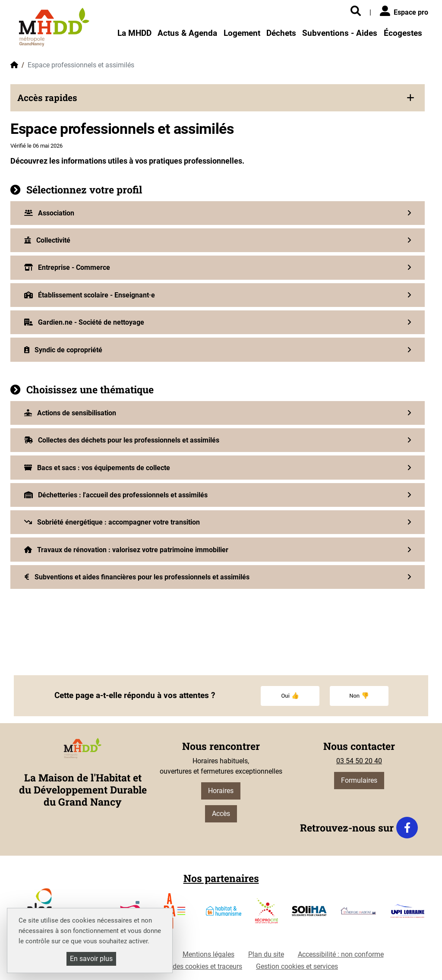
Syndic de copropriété (63, 350)
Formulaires (359, 780)
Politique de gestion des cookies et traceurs (177, 966)
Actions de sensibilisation (70, 413)
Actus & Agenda (187, 33)
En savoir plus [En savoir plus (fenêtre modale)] (91, 959)
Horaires (221, 791)
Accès (221, 814)
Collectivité (47, 240)
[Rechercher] (356, 12)
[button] (218, 98)
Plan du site (266, 954)
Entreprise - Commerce (67, 267)
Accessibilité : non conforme (341, 954)
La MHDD (134, 33)
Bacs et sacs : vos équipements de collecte (97, 468)
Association (49, 213)
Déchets (281, 33)
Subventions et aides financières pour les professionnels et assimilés (137, 577)
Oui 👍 (290, 696)
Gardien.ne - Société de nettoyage (84, 322)
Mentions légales (208, 954)
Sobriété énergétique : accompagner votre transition (112, 522)
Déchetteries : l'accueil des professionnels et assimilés (116, 495)
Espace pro (404, 11)
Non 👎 (359, 696)
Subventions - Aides (340, 33)
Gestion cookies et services (297, 966)
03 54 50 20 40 (359, 761)
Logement (242, 33)
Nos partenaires (221, 878)
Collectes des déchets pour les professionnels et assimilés (122, 440)
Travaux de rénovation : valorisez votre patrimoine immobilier (126, 550)
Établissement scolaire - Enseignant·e (90, 295)
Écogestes (403, 33)
